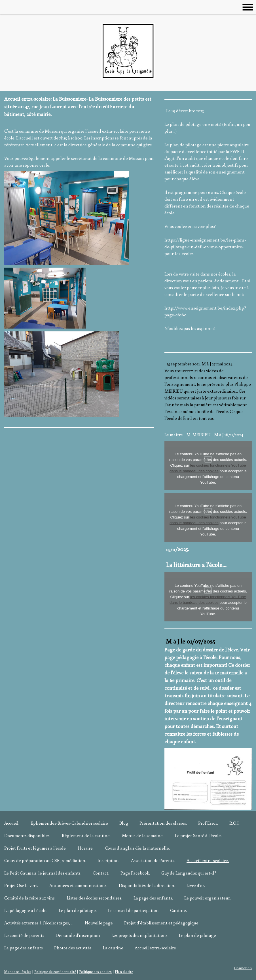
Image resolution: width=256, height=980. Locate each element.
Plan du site (124, 971)
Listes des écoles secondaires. (95, 898)
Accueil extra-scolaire (155, 948)
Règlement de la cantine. (86, 835)
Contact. (101, 873)
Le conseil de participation (133, 910)
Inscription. (109, 860)
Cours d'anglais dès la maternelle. (137, 848)
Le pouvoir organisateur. (208, 898)
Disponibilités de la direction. (147, 885)
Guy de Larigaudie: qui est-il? (189, 873)
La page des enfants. (153, 898)
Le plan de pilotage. (78, 910)
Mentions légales (18, 971)
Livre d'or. (196, 885)
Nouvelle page (99, 923)
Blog (124, 823)
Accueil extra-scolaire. (208, 860)
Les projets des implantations (139, 935)
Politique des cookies (95, 971)
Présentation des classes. (163, 823)
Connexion (243, 968)
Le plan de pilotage (197, 935)
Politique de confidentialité (55, 971)
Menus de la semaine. (143, 835)
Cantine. (178, 910)
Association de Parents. (153, 860)
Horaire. (86, 848)
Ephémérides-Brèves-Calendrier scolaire (69, 823)
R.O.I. (234, 823)
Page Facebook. (135, 873)
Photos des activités (73, 948)
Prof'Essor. (208, 823)
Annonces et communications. (78, 885)
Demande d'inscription (78, 935)
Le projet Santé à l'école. (198, 835)
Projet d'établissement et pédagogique (161, 923)
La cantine (113, 948)
